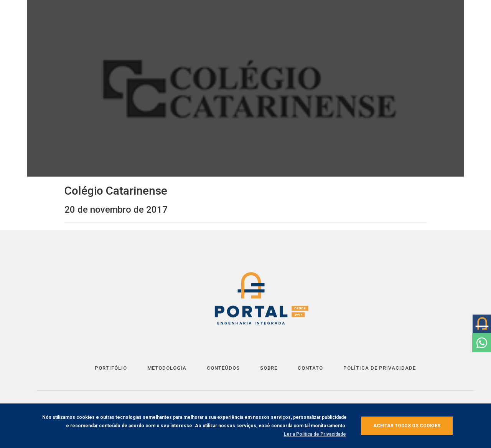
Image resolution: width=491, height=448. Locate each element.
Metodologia (167, 368)
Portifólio (111, 368)
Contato (310, 368)
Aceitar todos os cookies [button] (407, 426)
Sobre (269, 368)
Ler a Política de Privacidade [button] (315, 434)
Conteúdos (223, 368)
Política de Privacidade (380, 368)
